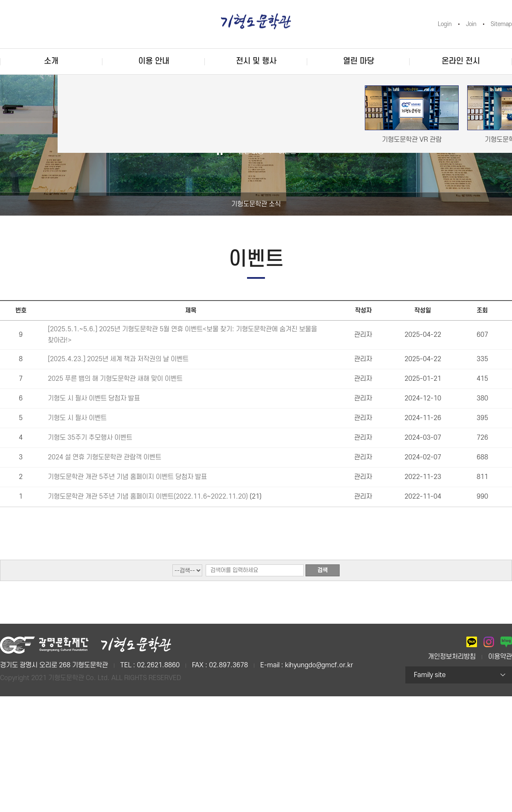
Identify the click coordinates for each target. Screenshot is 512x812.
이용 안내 (154, 61)
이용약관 (500, 657)
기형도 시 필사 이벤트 (77, 418)
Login (445, 24)
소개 (51, 61)
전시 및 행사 (256, 61)
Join (471, 24)
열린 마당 (359, 61)
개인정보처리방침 (452, 657)
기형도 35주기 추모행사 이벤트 (90, 438)
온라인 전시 (461, 61)
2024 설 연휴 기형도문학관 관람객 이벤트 (105, 457)
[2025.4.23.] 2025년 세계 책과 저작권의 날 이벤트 (118, 359)
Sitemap (501, 24)
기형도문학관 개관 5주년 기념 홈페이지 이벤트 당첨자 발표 (127, 477)
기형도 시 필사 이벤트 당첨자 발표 (94, 398)
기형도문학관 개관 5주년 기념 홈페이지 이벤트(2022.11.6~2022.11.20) (149, 497)
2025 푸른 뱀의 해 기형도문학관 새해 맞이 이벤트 (115, 379)
